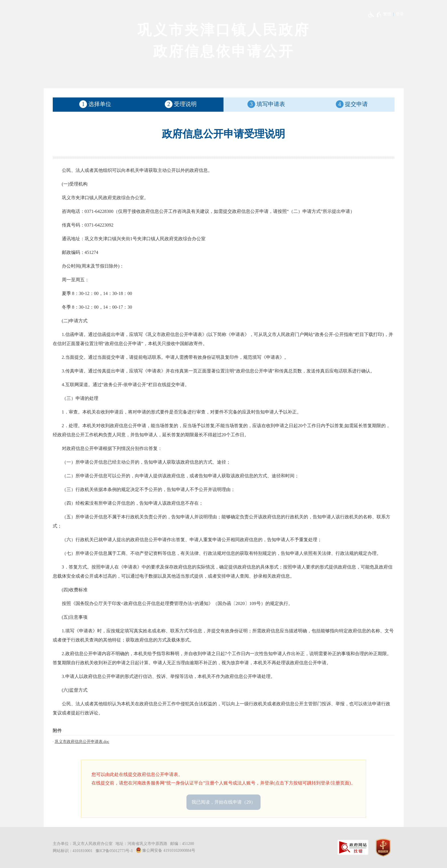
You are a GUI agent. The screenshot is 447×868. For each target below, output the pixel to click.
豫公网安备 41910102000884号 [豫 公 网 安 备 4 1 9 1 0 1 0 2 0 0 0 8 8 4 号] (165, 850)
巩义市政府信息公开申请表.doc (82, 742)
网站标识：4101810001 (73, 851)
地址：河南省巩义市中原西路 (141, 844)
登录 (400, 14)
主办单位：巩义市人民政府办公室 (83, 844)
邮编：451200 (182, 844)
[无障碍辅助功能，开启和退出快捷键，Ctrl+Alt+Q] (375, 15)
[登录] (400, 14)
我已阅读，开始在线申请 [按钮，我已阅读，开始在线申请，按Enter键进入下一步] (223, 802)
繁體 (387, 14)
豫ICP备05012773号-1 (114, 851)
